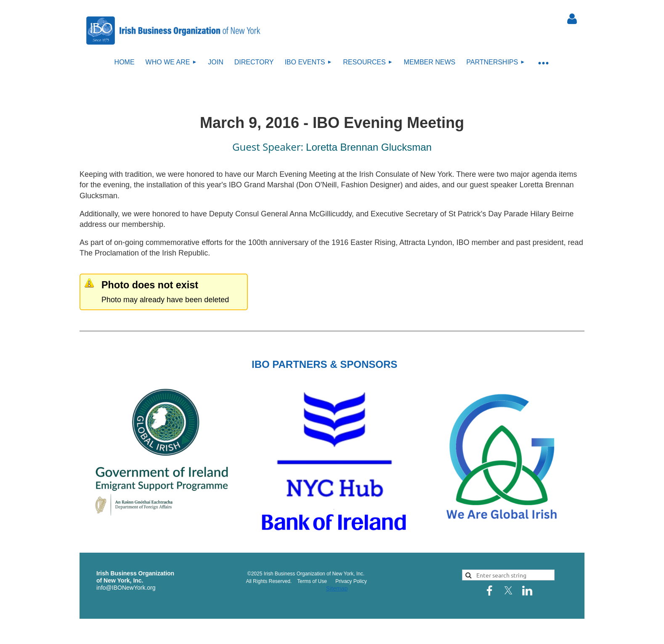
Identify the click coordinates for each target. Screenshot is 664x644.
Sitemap (337, 588)
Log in (572, 19)
